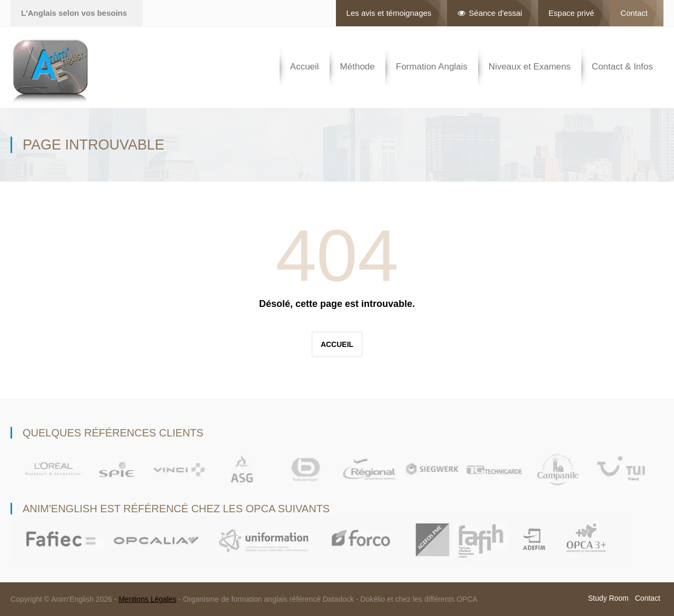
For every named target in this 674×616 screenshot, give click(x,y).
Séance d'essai (490, 13)
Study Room (608, 598)
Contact (634, 13)
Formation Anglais (432, 67)
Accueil (305, 67)
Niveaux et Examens (530, 67)
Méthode (358, 67)
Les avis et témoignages (389, 13)
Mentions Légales (147, 599)
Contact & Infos (622, 67)
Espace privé (572, 13)
